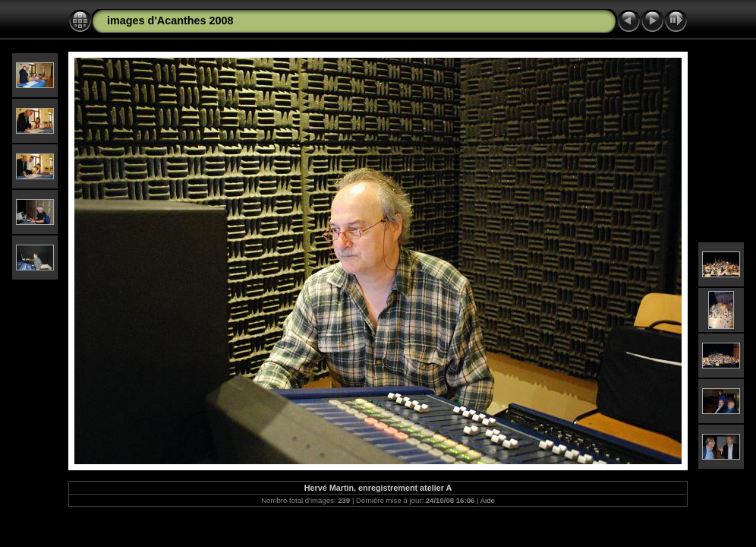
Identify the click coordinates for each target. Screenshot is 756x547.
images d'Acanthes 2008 (170, 21)
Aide (488, 500)
